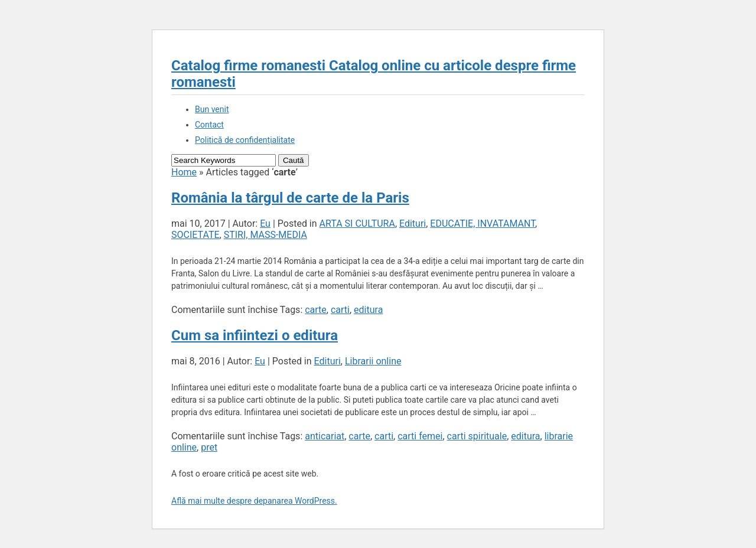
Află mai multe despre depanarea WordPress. (254, 501)
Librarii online (373, 361)
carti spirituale (477, 436)
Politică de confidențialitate (245, 140)
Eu (265, 224)
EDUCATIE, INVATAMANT (483, 224)
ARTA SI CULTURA (357, 224)
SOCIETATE (195, 235)
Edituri (413, 224)
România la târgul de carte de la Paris (290, 198)
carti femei (420, 436)
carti (340, 310)
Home (184, 172)
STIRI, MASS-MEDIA (265, 235)
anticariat (325, 436)
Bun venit (212, 109)
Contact (209, 125)
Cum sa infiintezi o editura (255, 335)
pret (209, 447)
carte (316, 310)
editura (368, 310)
